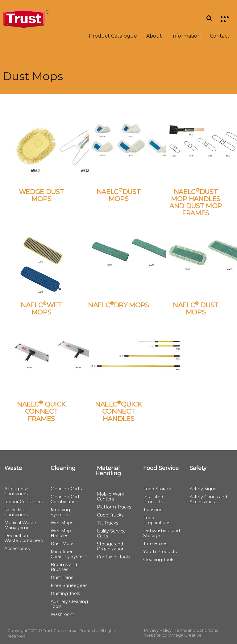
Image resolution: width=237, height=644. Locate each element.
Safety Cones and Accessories (208, 499)
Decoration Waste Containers (23, 538)
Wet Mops (62, 523)
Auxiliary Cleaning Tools (69, 604)
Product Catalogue (113, 36)
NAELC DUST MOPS (196, 309)
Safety (198, 468)
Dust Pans (62, 577)
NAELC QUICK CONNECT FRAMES (41, 411)
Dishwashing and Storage (162, 533)
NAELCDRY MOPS (118, 305)
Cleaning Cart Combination (65, 499)
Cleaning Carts (66, 489)
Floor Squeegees (69, 585)
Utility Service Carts (111, 533)
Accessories (17, 549)
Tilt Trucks (108, 523)
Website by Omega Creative (173, 635)
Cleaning (63, 468)
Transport (153, 510)
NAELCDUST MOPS (119, 195)
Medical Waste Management (20, 525)
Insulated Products (153, 499)
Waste (13, 468)
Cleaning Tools (159, 560)
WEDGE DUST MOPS (42, 195)
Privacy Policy (158, 630)
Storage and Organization (111, 546)
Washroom (62, 614)
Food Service (161, 468)
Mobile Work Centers (110, 496)
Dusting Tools (65, 593)
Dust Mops (62, 544)
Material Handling (108, 471)
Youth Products (160, 552)
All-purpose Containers (16, 491)
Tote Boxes (155, 544)
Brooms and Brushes (64, 567)
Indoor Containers (24, 502)
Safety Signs (203, 489)
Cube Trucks (110, 515)
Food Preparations (157, 520)
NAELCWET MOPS (41, 309)
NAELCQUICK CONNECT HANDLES (118, 411)
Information (186, 36)
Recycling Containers (16, 512)
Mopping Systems (60, 512)
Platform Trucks (114, 507)
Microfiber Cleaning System (69, 554)
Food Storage (158, 489)
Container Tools (113, 557)
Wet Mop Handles (61, 533)
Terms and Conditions (196, 630)
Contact (220, 36)
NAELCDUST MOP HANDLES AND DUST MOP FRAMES (196, 202)
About (154, 36)
